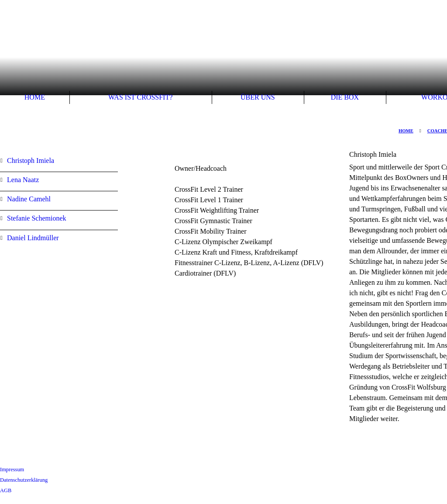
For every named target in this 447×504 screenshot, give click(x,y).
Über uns (258, 97)
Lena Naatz (23, 180)
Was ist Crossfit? (140, 97)
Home (35, 97)
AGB (6, 490)
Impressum (12, 469)
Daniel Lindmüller (33, 238)
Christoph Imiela (31, 161)
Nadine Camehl (29, 199)
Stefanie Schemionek (37, 218)
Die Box (345, 97)
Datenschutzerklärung (24, 480)
